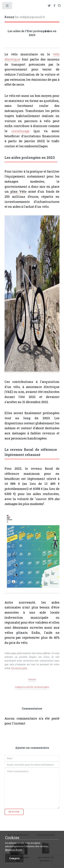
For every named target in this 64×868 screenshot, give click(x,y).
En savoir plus (19, 668)
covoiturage (21, 131)
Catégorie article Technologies (32, 687)
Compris (14, 858)
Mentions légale (14, 850)
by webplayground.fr (25, 17)
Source (32, 679)
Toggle (7, 6)
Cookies (12, 838)
